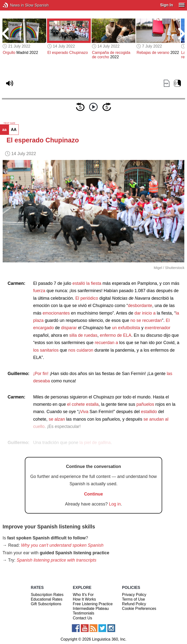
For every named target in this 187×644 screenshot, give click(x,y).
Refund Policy (134, 604)
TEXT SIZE (9, 123)
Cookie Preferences (139, 609)
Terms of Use (133, 599)
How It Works (84, 599)
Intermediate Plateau (91, 609)
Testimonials (84, 613)
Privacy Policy (134, 595)
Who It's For (83, 595)
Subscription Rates (47, 595)
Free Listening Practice (93, 604)
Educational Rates (47, 599)
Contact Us (82, 618)
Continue (93, 494)
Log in (115, 504)
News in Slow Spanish (13, 5)
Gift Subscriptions (46, 604)
